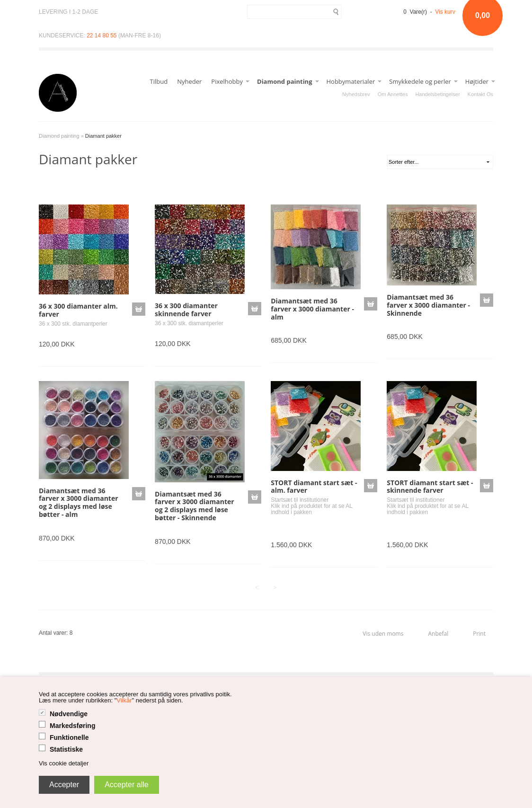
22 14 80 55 (102, 36)
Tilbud (159, 81)
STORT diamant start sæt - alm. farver (314, 487)
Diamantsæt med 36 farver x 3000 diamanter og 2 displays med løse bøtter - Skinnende (195, 506)
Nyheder (189, 81)
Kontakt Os (480, 94)
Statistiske (66, 749)
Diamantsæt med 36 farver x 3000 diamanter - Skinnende (428, 305)
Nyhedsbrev (356, 94)
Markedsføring (72, 726)
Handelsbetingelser (437, 94)
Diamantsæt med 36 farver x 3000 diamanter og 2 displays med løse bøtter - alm (79, 502)
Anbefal (438, 634)
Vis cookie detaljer (64, 763)
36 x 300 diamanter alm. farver (78, 310)
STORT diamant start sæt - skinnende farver (430, 487)
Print (479, 634)
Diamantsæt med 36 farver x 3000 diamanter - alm (312, 309)
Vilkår (124, 700)
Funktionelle (69, 737)
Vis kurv (445, 12)
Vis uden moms (383, 634)
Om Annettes (393, 94)
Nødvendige (69, 714)
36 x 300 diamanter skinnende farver (186, 310)
